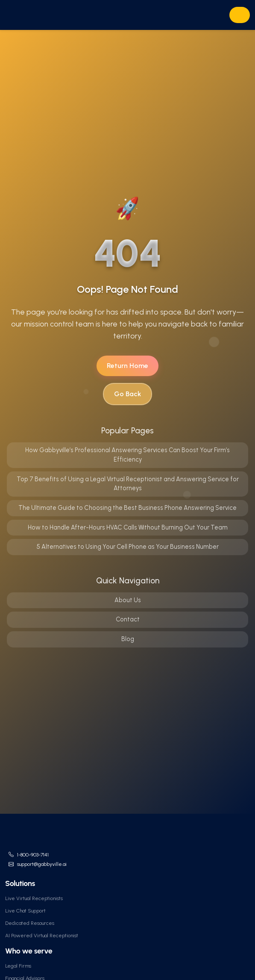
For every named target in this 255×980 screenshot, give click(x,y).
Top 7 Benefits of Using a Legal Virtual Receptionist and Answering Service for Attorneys (128, 484)
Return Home (127, 366)
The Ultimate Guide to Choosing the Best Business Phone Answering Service (127, 508)
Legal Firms (18, 966)
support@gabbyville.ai (42, 864)
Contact (128, 619)
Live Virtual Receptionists (34, 898)
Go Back (127, 394)
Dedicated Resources (30, 923)
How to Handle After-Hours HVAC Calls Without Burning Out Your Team (128, 527)
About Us (128, 600)
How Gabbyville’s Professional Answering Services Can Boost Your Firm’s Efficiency (127, 455)
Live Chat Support (25, 911)
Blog (128, 639)
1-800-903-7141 (33, 855)
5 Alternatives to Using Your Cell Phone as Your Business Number (127, 547)
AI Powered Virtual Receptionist (42, 936)
